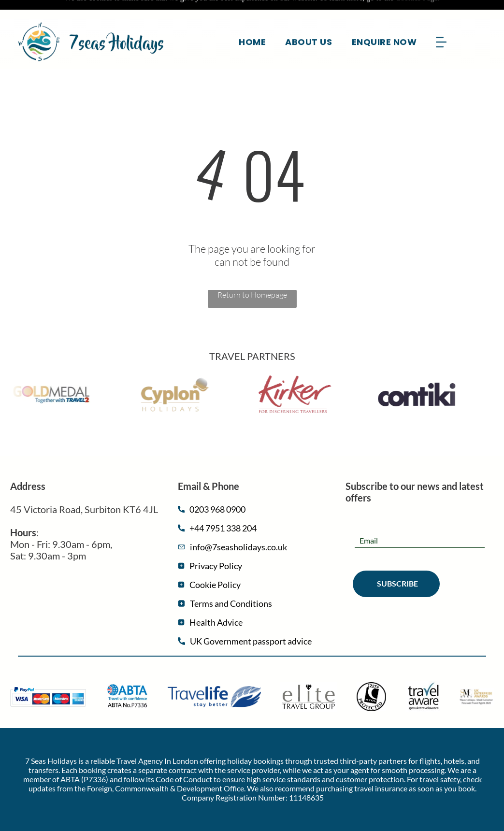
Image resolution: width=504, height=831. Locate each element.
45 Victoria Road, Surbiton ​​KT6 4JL (84, 485)
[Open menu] (441, 23)
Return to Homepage (252, 271)
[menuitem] (252, 22)
